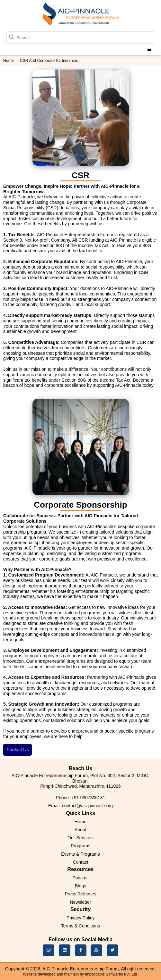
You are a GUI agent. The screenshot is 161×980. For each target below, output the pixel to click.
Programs (80, 846)
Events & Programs (80, 854)
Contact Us (18, 750)
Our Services (80, 838)
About (80, 830)
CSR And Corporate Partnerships (49, 61)
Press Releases (80, 894)
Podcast (80, 878)
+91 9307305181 (88, 798)
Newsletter (80, 902)
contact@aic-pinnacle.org (87, 806)
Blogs (80, 886)
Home (9, 61)
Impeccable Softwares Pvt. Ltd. (111, 974)
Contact (80, 862)
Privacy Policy (80, 918)
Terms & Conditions (80, 926)
